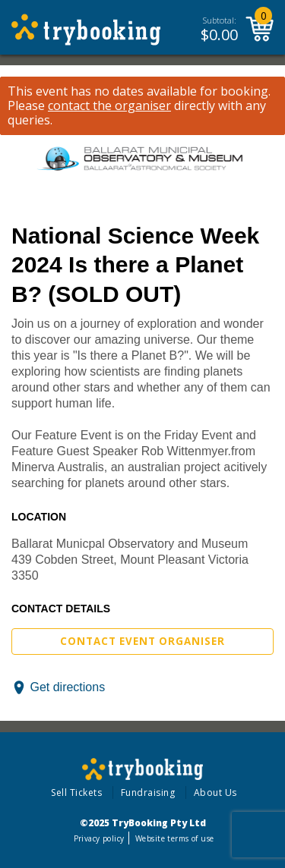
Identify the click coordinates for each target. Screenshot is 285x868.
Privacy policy (99, 838)
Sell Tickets (76, 793)
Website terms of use (174, 838)
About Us (215, 793)
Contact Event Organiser (142, 641)
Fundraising (148, 793)
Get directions (67, 687)
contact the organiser (109, 106)
